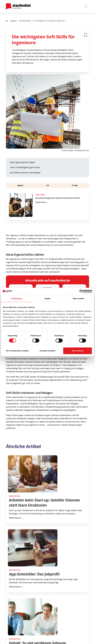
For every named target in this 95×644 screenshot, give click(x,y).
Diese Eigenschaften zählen (23, 162)
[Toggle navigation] (86, 6)
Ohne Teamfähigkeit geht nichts (25, 167)
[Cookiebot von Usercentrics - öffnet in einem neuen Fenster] (81, 291)
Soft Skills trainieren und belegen (25, 173)
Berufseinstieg (25, 21)
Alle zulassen (78, 351)
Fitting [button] (75, 186)
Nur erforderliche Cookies (17, 351)
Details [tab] (47, 298)
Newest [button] (20, 186)
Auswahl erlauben (47, 351)
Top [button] (48, 186)
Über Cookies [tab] (79, 298)
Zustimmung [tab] (16, 298)
